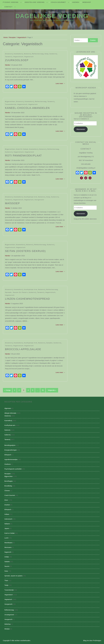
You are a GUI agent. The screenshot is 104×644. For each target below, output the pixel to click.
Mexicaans (8, 547)
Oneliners (8, 464)
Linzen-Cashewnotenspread (28, 299)
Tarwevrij (9, 57)
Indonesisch (8, 519)
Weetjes (7, 629)
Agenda (76, 2)
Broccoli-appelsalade (23, 349)
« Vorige (8, 390)
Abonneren (81, 129)
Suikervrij (53, 54)
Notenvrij (28, 54)
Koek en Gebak (22, 149)
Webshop (87, 2)
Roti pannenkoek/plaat (24, 156)
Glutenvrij (9, 54)
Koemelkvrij (18, 54)
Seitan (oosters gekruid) (25, 251)
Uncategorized (9, 615)
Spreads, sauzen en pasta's (16, 292)
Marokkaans (8, 543)
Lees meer (60, 83)
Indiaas (7, 514)
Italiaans (7, 524)
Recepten (8, 474)
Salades (49, 343)
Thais (6, 580)
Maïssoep (12, 203)
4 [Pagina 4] (28, 390)
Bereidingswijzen (10, 445)
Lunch (6, 538)
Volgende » (52, 390)
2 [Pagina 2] (19, 390)
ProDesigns (97, 640)
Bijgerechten (10, 102)
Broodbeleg (8, 486)
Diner (6, 500)
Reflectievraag (38, 54)
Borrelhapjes (9, 481)
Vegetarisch (29, 57)
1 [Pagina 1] (15, 390)
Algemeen (8, 408)
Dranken (7, 505)
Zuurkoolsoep (17, 60)
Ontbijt (7, 557)
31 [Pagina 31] (43, 390)
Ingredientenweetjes (11, 459)
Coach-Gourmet (58, 2)
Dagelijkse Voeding (52, 16)
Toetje (6, 585)
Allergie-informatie (10, 413)
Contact (9, 7)
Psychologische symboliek (13, 469)
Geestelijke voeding (35, 2)
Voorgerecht (39, 200)
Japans (7, 528)
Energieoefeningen (11, 450)
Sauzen (7, 566)
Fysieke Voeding (11, 2)
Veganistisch (18, 57)
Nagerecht (8, 552)
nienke (8, 65)
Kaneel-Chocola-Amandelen (27, 108)
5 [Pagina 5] (33, 390)
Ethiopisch (8, 455)
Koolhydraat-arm (31, 197)
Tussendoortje (11, 104)
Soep (47, 54)
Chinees (7, 491)
